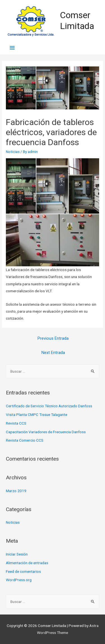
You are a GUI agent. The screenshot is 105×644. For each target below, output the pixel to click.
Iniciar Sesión (17, 554)
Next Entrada (53, 353)
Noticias (13, 152)
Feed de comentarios (23, 571)
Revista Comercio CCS (25, 440)
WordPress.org (19, 580)
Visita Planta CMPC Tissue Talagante (37, 415)
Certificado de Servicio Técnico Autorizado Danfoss (49, 406)
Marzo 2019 (16, 491)
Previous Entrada (53, 338)
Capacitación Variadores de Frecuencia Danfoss (46, 432)
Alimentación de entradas (27, 563)
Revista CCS (16, 423)
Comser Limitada (77, 20)
